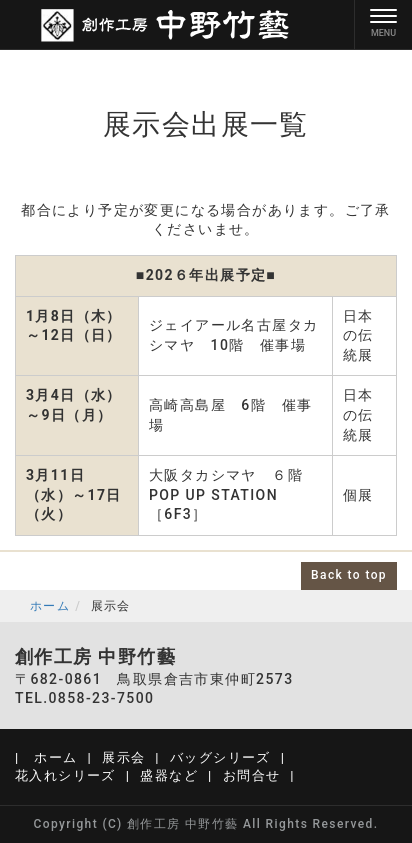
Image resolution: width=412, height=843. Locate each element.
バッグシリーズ (220, 757)
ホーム (50, 606)
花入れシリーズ (65, 775)
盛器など (169, 775)
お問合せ (252, 775)
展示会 (123, 757)
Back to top (349, 575)
